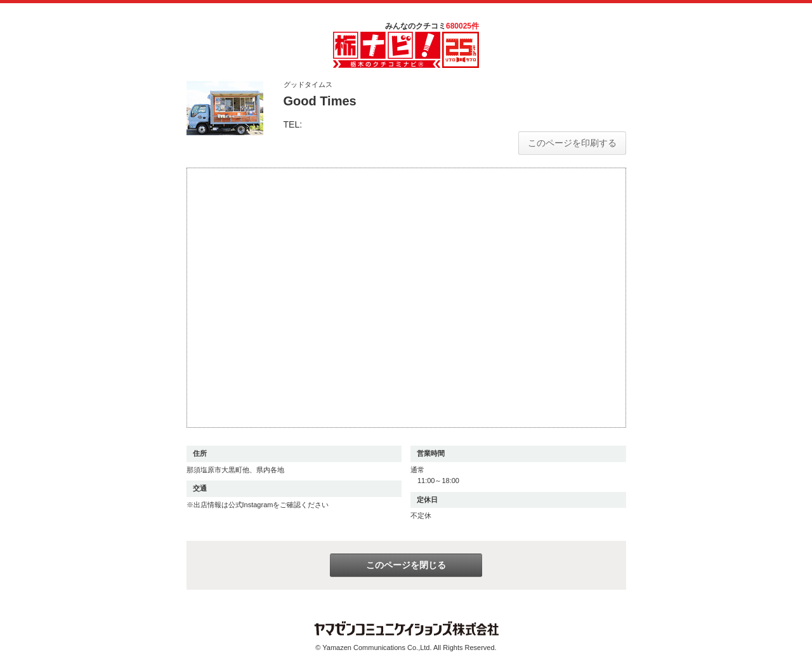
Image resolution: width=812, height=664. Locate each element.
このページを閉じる (406, 565)
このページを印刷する (572, 143)
